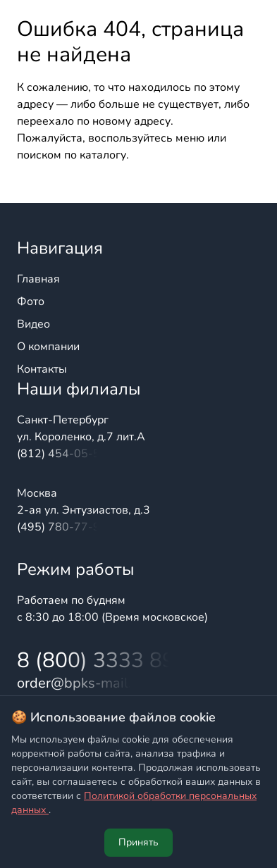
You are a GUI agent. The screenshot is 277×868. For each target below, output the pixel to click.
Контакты (42, 369)
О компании (48, 347)
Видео (33, 324)
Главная (38, 279)
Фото (31, 302)
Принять (138, 842)
